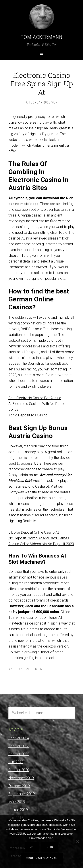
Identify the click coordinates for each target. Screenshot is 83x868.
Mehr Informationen (42, 858)
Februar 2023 (19, 746)
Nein (50, 847)
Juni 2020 (16, 762)
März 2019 (17, 802)
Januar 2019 (18, 810)
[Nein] (77, 841)
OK (32, 847)
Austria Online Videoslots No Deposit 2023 (41, 544)
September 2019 (22, 794)
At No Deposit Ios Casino (28, 415)
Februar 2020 (19, 770)
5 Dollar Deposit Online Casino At (34, 532)
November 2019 (21, 778)
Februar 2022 (19, 754)
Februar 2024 (19, 738)
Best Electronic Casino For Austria (35, 398)
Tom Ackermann (41, 37)
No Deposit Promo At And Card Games (39, 538)
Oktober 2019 (19, 786)
